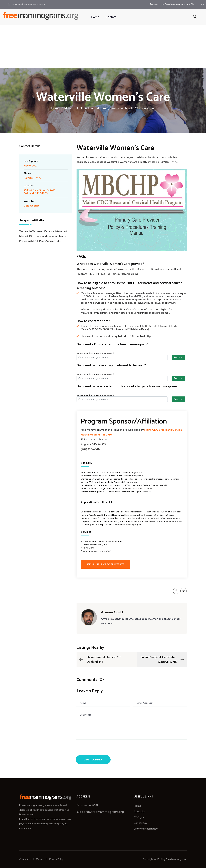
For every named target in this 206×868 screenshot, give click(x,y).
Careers (40, 859)
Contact (111, 17)
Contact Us (25, 859)
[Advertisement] (103, 46)
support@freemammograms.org (26, 4)
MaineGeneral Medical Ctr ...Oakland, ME (101, 660)
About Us (140, 811)
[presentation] (98, 748)
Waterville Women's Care (138, 108)
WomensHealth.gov (146, 829)
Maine (68, 108)
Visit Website (32, 206)
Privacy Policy (56, 859)
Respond (179, 357)
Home (95, 17)
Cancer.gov (141, 823)
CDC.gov (139, 817)
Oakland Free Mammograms (96, 108)
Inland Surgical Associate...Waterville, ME (163, 660)
